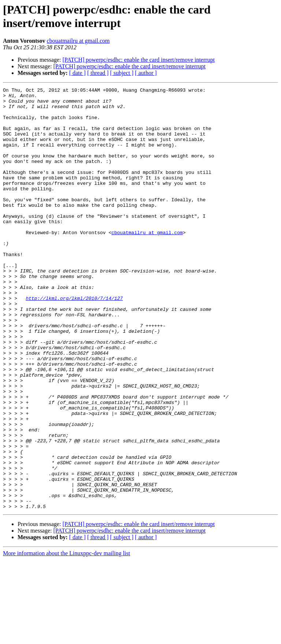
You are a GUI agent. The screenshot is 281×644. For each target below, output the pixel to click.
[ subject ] (122, 73)
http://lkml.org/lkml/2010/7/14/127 (74, 341)
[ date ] (77, 73)
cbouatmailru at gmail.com (78, 41)
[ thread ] (98, 73)
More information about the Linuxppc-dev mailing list (66, 638)
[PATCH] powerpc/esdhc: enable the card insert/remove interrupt (139, 60)
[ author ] (146, 73)
